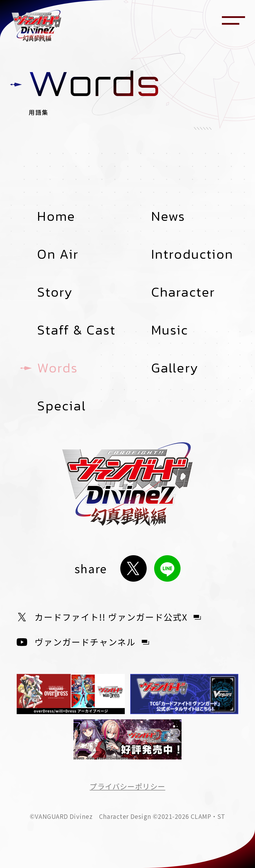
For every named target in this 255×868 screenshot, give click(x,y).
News (168, 216)
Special (61, 406)
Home (56, 216)
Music (170, 330)
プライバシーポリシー (127, 786)
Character (183, 292)
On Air (58, 254)
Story (55, 292)
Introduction (192, 254)
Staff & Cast (76, 330)
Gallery (175, 368)
